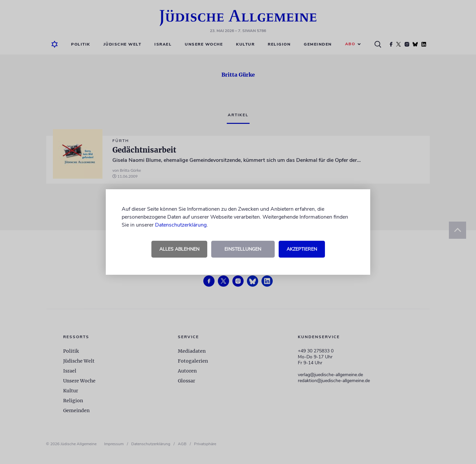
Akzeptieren (302, 249)
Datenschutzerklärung (181, 225)
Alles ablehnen (179, 249)
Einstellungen (243, 249)
